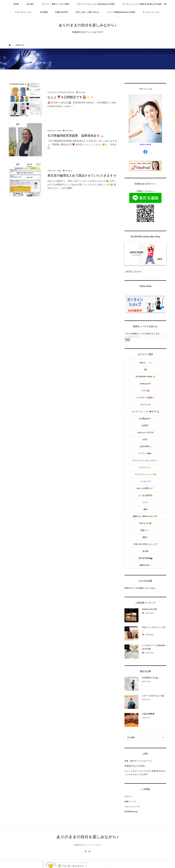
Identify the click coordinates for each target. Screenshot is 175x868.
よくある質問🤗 (145, 495)
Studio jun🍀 (145, 384)
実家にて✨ (145, 530)
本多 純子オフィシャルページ (138, 761)
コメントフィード (132, 806)
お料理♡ (145, 426)
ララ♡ (145, 502)
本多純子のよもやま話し (135, 766)
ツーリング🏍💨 (145, 453)
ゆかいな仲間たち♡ (145, 488)
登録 (128, 340)
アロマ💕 (145, 391)
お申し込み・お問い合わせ (87, 12)
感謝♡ (145, 537)
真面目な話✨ (145, 565)
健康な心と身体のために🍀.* (145, 516)
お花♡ (145, 439)
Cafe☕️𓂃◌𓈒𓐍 (145, 363)
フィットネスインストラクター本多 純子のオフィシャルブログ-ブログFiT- (145, 773)
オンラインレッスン (151, 12)
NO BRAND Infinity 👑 (145, 377)
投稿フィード (130, 801)
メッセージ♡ (145, 481)
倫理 (145, 509)
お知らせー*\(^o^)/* (145, 432)
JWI (145, 370)
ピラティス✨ (145, 467)
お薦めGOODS (62, 12)
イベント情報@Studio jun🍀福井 (121, 12)
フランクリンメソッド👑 (145, 474)
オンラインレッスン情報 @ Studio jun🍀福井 (142, 4)
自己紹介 (30, 4)
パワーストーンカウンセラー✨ (145, 460)
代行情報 (44, 12)
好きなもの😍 (145, 523)
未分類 (145, 551)
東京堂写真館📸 (145, 558)
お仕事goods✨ (145, 419)
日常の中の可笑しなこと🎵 (145, 544)
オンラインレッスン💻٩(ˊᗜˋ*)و (145, 411)
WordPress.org (131, 812)
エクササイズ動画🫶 (145, 398)
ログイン (128, 796)
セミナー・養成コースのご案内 (56, 4)
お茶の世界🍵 (145, 446)
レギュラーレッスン (24, 12)
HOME (16, 4)
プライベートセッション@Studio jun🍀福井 (96, 4)
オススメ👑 (145, 405)
